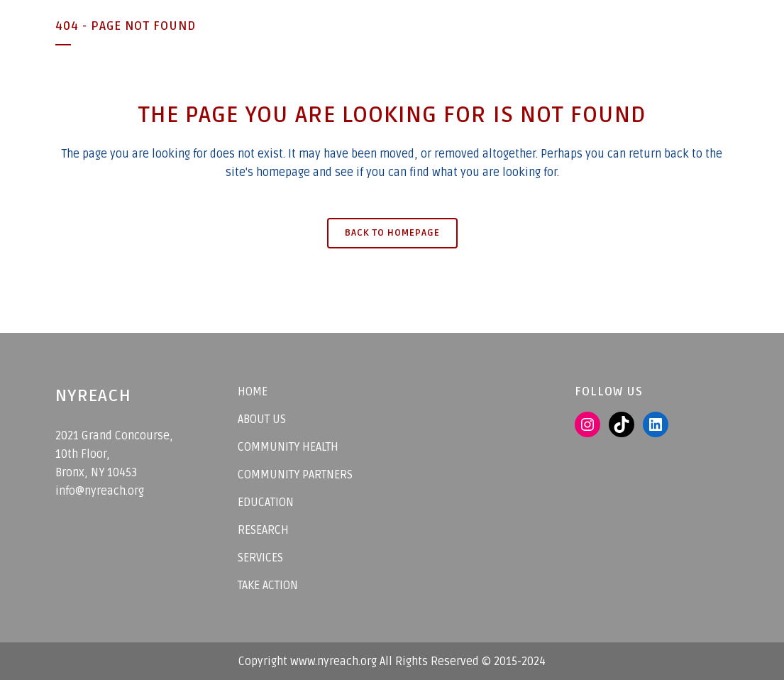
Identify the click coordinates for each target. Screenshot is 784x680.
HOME (253, 392)
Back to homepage (392, 233)
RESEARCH (263, 530)
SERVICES (260, 558)
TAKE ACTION (268, 586)
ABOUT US (262, 419)
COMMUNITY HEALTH (288, 447)
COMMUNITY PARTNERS (295, 475)
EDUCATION (266, 503)
